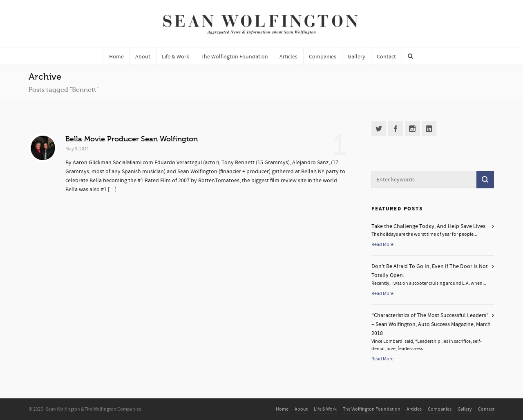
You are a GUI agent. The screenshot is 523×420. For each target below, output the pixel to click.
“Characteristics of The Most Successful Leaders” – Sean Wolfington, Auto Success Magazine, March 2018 (431, 324)
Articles (414, 409)
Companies (440, 409)
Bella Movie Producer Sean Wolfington (132, 139)
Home (282, 409)
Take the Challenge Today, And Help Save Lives (428, 226)
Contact (486, 409)
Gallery (465, 409)
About (301, 409)
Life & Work (325, 409)
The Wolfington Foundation (372, 409)
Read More (382, 245)
